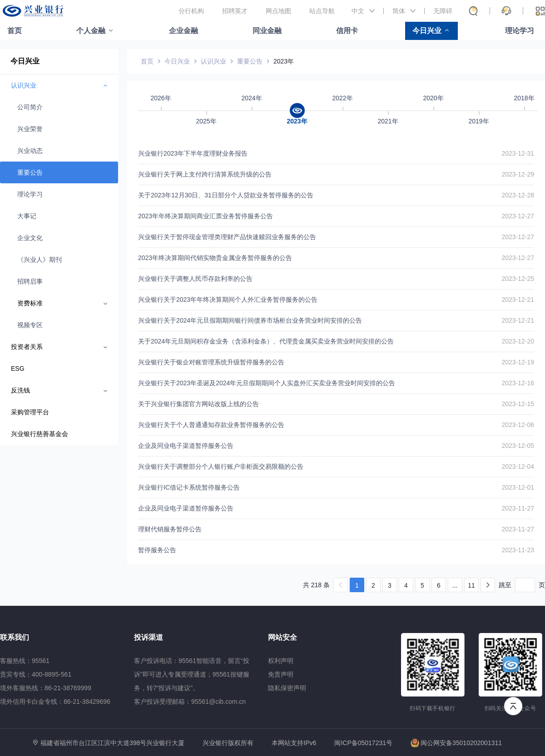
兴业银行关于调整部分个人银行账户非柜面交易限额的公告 (221, 466)
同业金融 (267, 31)
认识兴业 (213, 61)
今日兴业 (427, 31)
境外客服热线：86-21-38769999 (46, 688)
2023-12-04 (518, 466)
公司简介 (30, 107)
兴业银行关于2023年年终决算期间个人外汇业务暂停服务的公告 (228, 299)
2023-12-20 (518, 341)
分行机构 (191, 11)
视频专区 (30, 325)
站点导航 (322, 11)
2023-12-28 (518, 195)
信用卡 (347, 31)
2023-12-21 (518, 299)
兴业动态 (30, 151)
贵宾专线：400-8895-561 (36, 674)
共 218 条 (316, 585)
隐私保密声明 (287, 688)
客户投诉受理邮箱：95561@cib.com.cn (190, 702)
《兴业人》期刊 (40, 260)
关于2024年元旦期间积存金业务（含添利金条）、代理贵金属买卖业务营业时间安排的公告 (266, 341)
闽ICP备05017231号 (363, 743)
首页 (15, 31)
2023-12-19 (518, 362)
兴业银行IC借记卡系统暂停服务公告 (189, 487)
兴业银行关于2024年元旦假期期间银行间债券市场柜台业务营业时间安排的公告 (250, 320)
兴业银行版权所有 (228, 743)
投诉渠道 (149, 637)
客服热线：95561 (25, 661)
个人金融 (91, 31)
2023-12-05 (518, 446)
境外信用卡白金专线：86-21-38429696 (55, 702)
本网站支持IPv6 (294, 743)
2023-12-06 (518, 425)
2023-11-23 (518, 550)
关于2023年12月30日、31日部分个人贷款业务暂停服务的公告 (226, 195)
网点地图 (278, 11)
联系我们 (15, 637)
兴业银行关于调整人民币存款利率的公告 (195, 279)
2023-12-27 (518, 216)
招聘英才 (235, 11)
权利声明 (281, 661)
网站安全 (282, 637)
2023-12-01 (518, 487)
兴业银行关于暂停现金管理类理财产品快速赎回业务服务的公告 (227, 237)
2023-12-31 (518, 153)
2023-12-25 (518, 279)
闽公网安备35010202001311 (456, 743)
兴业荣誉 (30, 129)
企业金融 (183, 31)
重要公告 (30, 172)
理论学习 (520, 31)
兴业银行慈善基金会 (40, 434)
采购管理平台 (30, 412)
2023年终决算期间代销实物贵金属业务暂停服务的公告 (215, 258)
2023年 (284, 61)
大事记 (27, 216)
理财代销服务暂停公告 (170, 529)
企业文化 (30, 238)
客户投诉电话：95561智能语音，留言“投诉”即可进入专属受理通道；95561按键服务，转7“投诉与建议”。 (192, 674)
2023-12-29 (518, 174)
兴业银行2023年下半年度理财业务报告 (193, 153)
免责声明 (281, 674)
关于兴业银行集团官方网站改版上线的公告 (198, 404)
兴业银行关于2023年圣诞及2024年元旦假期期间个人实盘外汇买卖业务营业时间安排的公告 (267, 383)
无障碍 (443, 11)
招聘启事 (30, 281)
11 (471, 585)
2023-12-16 (518, 383)
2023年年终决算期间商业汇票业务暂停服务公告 (206, 216)
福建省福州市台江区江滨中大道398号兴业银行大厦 (112, 743)
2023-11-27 (518, 508)
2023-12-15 (518, 404)
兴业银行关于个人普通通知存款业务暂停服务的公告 (211, 425)
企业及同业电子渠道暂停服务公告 (186, 446)
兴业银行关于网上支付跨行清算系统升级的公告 (205, 174)
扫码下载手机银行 (433, 708)
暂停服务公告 (157, 550)
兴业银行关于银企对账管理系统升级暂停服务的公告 (211, 362)
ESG (18, 368)
